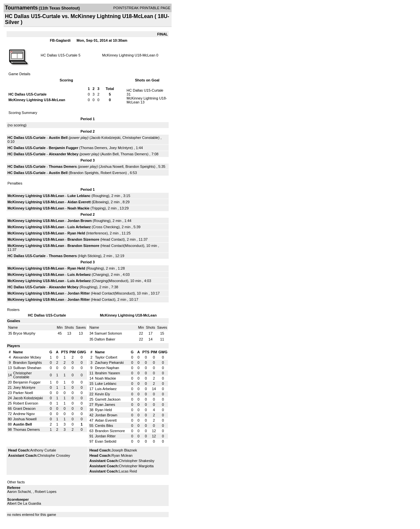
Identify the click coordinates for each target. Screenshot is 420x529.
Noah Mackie (78, 208)
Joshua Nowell (112, 166)
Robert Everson (113, 173)
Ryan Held (76, 233)
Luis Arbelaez (79, 227)
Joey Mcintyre (24, 387)
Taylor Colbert (106, 357)
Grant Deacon (24, 408)
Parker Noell (23, 393)
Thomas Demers (94, 148)
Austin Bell (58, 138)
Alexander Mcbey (64, 154)
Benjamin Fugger (64, 148)
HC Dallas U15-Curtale (59, 55)
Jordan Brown (79, 221)
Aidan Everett (79, 202)
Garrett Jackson (108, 399)
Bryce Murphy (24, 333)
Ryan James (105, 405)
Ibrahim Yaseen (108, 373)
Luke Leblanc (79, 196)
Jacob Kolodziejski (105, 138)
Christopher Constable (140, 138)
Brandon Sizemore (83, 239)
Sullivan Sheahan (27, 368)
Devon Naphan (107, 368)
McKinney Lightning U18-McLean (129, 55)
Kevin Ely (103, 394)
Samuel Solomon (108, 333)
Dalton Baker (105, 339)
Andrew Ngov (24, 414)
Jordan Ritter (78, 293)
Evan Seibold (106, 441)
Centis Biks (104, 426)
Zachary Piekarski (109, 363)
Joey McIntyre (120, 148)
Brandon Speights (140, 166)
